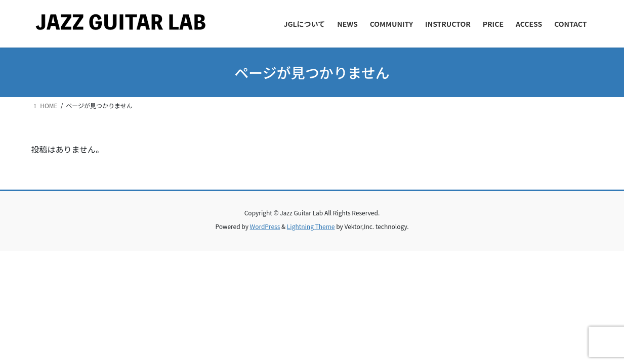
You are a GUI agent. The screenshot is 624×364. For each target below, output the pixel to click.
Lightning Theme (311, 226)
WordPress (265, 226)
